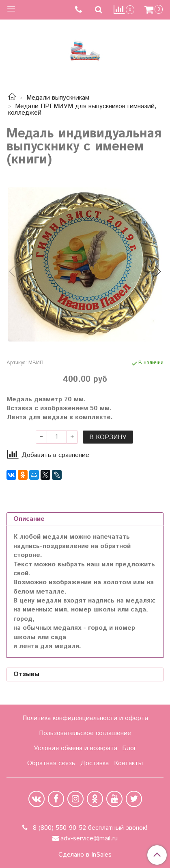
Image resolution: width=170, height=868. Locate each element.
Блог (129, 748)
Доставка (95, 763)
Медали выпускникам (58, 98)
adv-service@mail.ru (89, 839)
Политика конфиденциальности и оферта (85, 718)
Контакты (128, 763)
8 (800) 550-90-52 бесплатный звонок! (89, 828)
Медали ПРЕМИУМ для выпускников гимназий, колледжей (82, 110)
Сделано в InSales (85, 855)
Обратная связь (51, 763)
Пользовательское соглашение (85, 733)
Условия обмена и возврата (75, 748)
